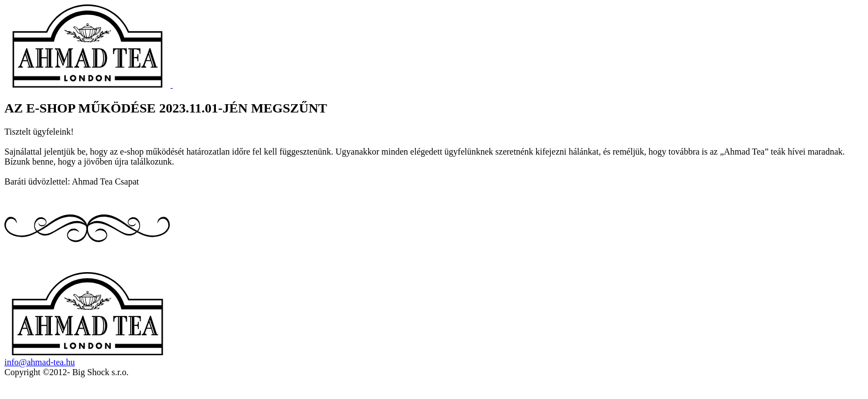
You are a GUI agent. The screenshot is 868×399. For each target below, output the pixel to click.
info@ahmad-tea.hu (40, 362)
